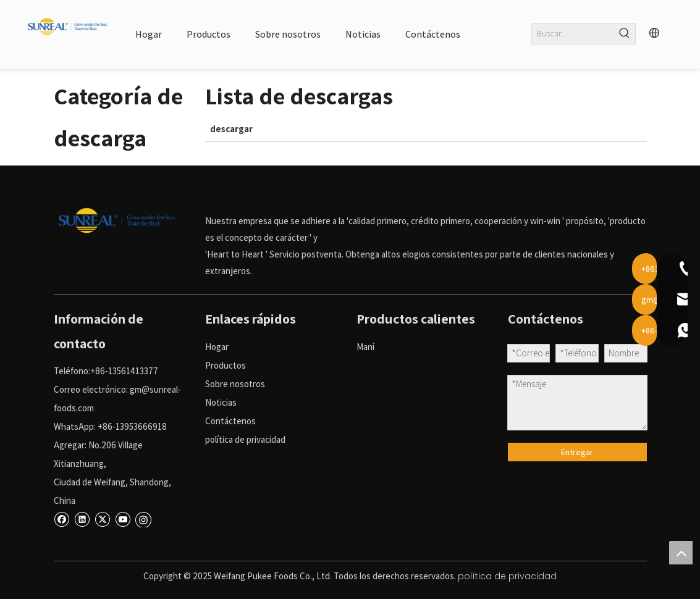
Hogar (217, 347)
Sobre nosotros (235, 384)
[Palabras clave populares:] (625, 34)
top (681, 553)
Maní (365, 347)
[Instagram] (143, 518)
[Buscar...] (573, 34)
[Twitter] (102, 518)
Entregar (577, 452)
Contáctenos (230, 421)
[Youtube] (123, 518)
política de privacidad (245, 439)
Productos (226, 365)
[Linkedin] (82, 518)
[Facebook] (61, 518)
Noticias (221, 402)
